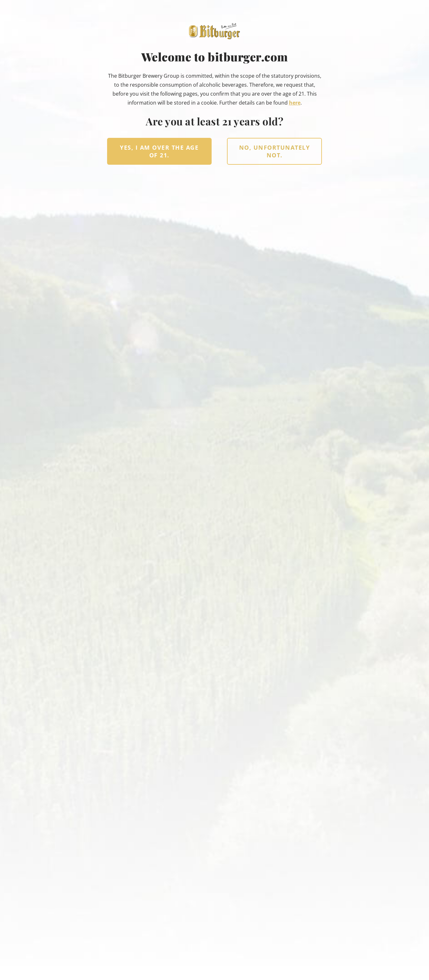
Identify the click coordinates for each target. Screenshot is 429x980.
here (295, 103)
